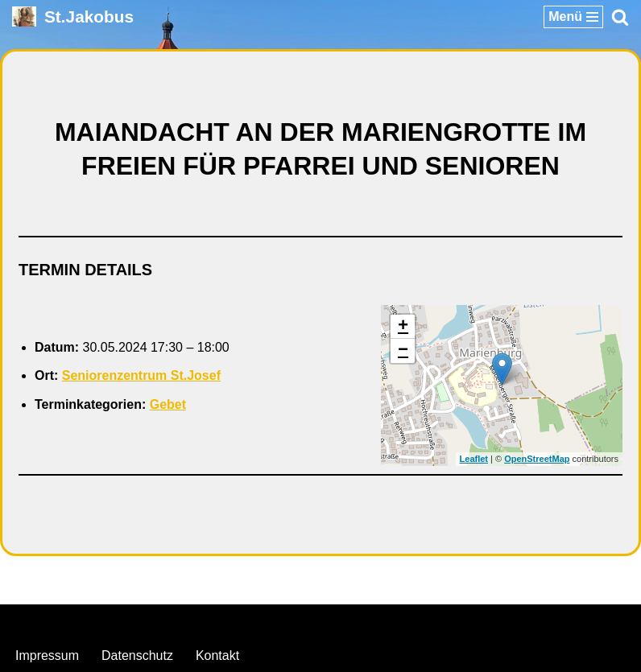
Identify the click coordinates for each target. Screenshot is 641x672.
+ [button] (403, 327)
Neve (238, 621)
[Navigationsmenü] (573, 17)
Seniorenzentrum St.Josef (141, 375)
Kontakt (217, 656)
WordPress (386, 621)
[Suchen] (620, 17)
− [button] (403, 351)
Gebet (168, 404)
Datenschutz (137, 656)
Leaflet (474, 459)
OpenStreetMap (537, 459)
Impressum (47, 656)
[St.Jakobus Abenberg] (73, 16)
